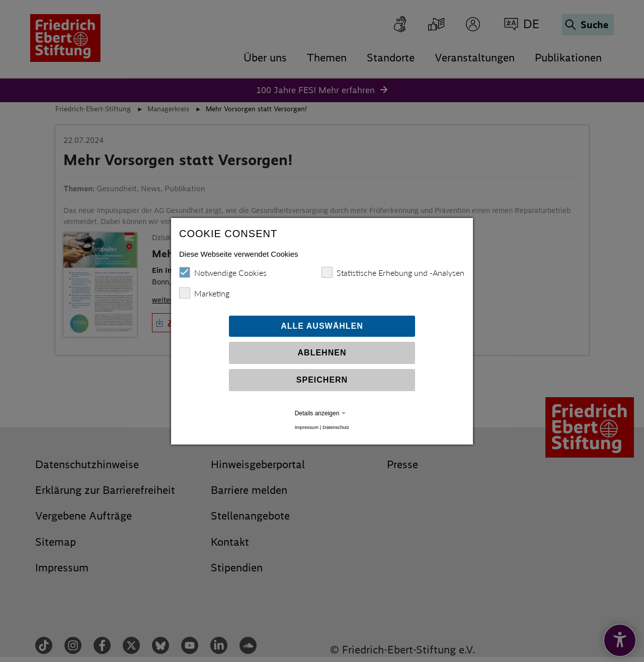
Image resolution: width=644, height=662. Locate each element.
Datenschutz (336, 427)
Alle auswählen (322, 326)
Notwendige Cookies (223, 272)
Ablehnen (322, 353)
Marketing (204, 293)
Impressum (307, 427)
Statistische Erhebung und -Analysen (393, 272)
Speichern (322, 380)
